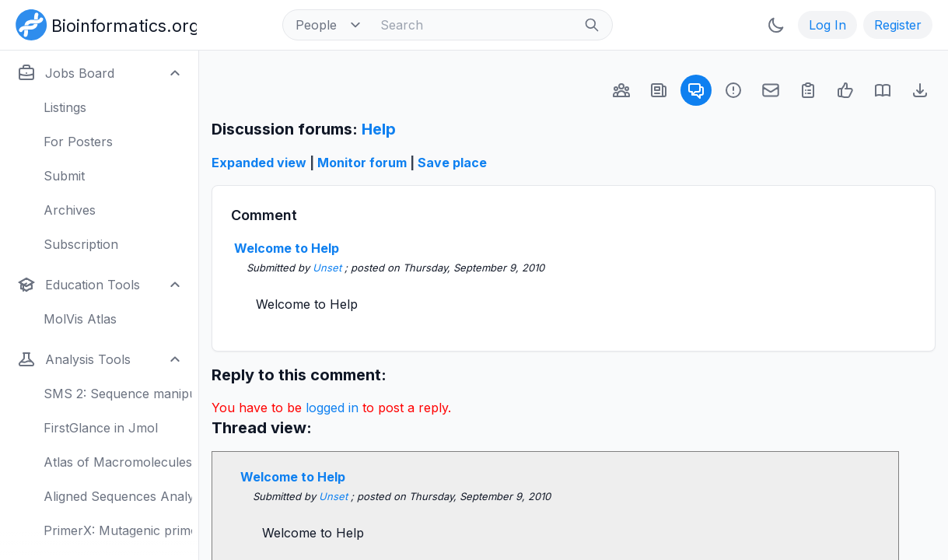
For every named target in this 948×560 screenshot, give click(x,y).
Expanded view (259, 163)
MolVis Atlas (80, 319)
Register (898, 25)
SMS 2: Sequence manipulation (118, 394)
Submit (64, 176)
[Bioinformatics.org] (103, 23)
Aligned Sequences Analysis (118, 496)
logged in (332, 408)
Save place (452, 163)
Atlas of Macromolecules (118, 462)
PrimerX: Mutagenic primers (118, 530)
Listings (65, 107)
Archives (70, 210)
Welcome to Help (287, 248)
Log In (827, 25)
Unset (329, 268)
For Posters (78, 142)
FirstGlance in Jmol (101, 428)
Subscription (81, 244)
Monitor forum (362, 163)
